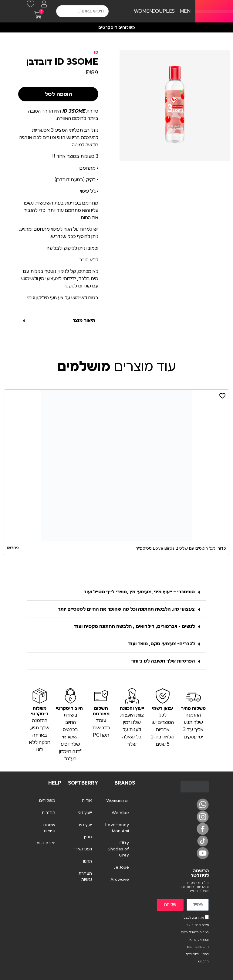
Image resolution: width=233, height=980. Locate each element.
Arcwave (120, 880)
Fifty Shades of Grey (118, 849)
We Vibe (120, 813)
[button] (58, 321)
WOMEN (143, 11)
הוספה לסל (58, 94)
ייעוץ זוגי (85, 813)
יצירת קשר (46, 843)
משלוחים (47, 801)
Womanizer (118, 801)
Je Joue (122, 867)
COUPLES (163, 11)
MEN (185, 11)
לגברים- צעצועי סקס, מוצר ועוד (161, 644)
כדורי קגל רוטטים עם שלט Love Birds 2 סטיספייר (181, 548)
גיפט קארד (82, 849)
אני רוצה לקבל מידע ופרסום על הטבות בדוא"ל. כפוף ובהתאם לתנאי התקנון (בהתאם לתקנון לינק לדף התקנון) (195, 940)
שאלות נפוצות (49, 828)
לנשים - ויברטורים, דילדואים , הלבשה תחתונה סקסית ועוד (134, 626)
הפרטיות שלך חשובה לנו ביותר (163, 661)
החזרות (49, 813)
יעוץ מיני (85, 825)
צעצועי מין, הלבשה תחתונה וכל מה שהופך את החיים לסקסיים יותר (126, 609)
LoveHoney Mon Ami (117, 828)
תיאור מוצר (84, 320)
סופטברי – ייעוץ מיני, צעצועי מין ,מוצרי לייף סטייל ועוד (139, 592)
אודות (87, 801)
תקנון (88, 861)
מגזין (88, 837)
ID (96, 52)
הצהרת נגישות (85, 877)
